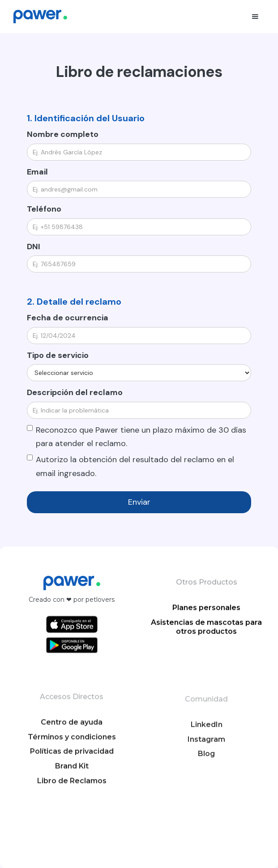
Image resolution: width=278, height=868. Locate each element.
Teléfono (44, 209)
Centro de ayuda (72, 750)
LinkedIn (206, 757)
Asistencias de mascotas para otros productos (206, 633)
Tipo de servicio (58, 355)
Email (37, 172)
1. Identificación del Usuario (86, 118)
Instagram (206, 772)
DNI (34, 247)
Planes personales (206, 614)
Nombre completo (63, 134)
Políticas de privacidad (72, 779)
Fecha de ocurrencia (68, 318)
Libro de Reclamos (72, 808)
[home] (40, 17)
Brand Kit (72, 794)
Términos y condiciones (72, 764)
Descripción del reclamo (75, 392)
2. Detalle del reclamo (74, 302)
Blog (206, 787)
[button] (255, 17)
